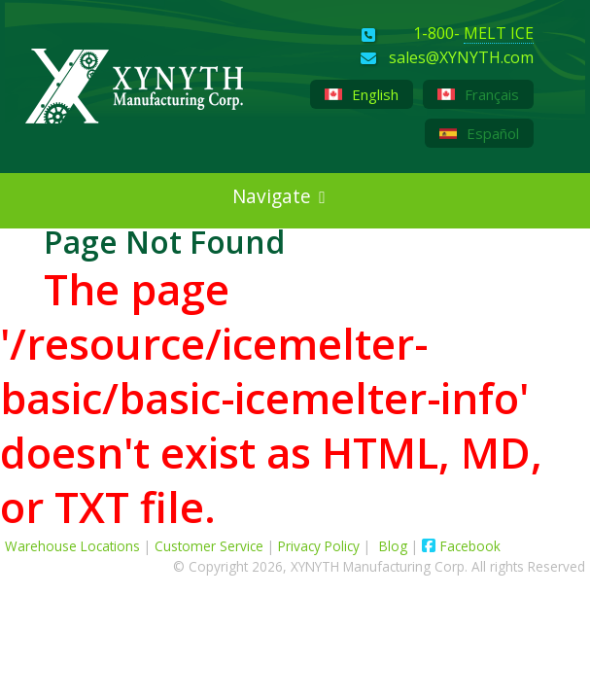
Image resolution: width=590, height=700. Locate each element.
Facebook (461, 546)
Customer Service (209, 546)
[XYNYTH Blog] (35, 253)
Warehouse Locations (72, 546)
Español (479, 133)
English (362, 94)
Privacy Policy (319, 546)
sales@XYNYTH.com (461, 58)
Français (478, 94)
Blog (395, 546)
